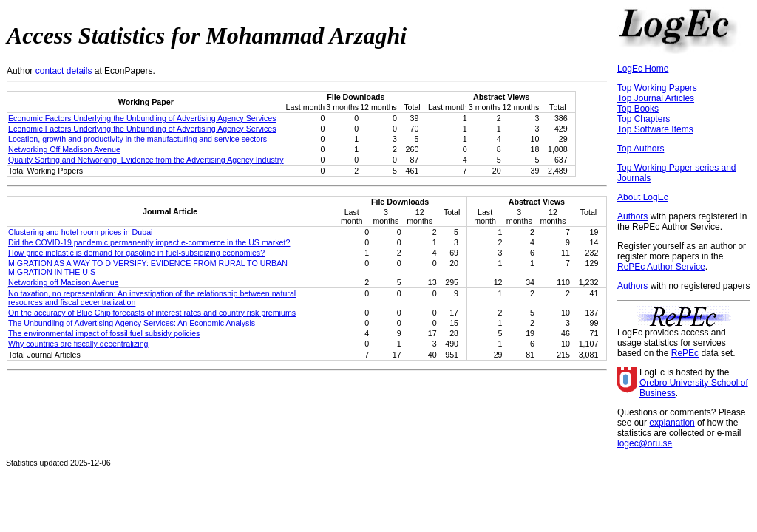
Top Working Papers (657, 88)
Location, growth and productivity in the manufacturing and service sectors (138, 139)
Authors (632, 216)
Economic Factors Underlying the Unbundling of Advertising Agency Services (142, 118)
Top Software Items (655, 129)
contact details (64, 71)
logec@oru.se (645, 443)
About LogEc (643, 197)
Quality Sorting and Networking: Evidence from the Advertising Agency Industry (146, 160)
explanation (672, 423)
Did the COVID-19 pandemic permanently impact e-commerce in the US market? (149, 242)
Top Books (638, 109)
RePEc (685, 353)
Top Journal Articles (656, 98)
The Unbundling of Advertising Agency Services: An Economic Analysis (132, 323)
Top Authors (641, 149)
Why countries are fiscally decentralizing (78, 344)
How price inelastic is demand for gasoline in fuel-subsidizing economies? (136, 253)
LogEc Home (643, 69)
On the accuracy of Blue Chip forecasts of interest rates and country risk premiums (152, 313)
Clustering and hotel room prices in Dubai (80, 232)
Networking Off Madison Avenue (64, 149)
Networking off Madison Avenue (63, 282)
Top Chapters (644, 119)
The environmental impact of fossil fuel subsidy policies (104, 333)
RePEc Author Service (661, 267)
